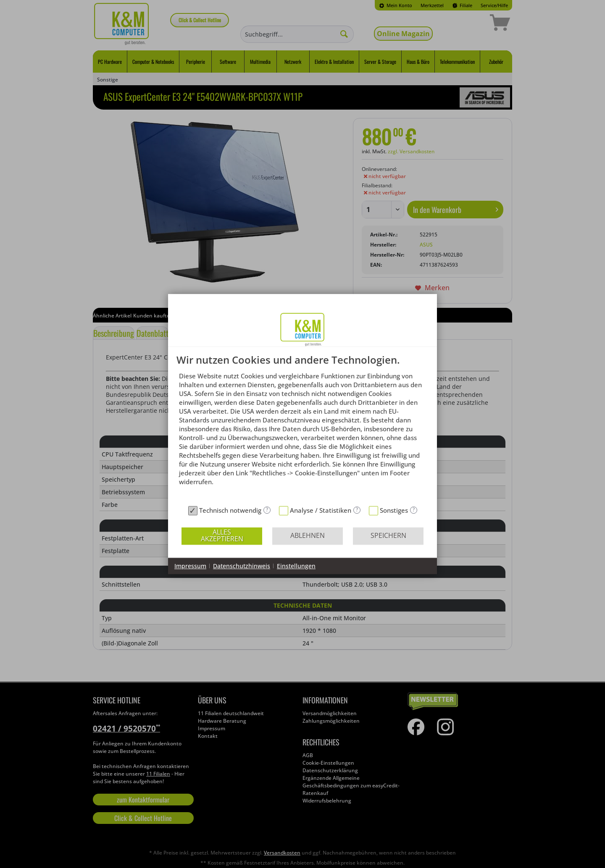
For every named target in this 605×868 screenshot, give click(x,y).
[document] (302, 428)
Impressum (190, 566)
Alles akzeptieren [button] (222, 535)
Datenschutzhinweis (242, 566)
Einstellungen (296, 566)
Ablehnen (308, 535)
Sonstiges (394, 510)
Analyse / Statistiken (321, 510)
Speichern (388, 535)
